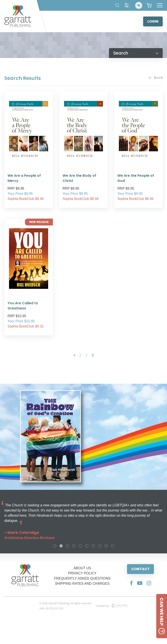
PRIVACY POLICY (82, 573)
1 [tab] (55, 546)
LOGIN (153, 21)
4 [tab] (74, 546)
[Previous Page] (74, 355)
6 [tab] (87, 546)
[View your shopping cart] (149, 5)
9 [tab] (106, 546)
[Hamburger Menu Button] (160, 5)
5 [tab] (80, 546)
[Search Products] (117, 5)
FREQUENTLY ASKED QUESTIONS (82, 578)
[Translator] (127, 5)
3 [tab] (67, 546)
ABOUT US (82, 568)
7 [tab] (93, 546)
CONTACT (140, 569)
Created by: (112, 606)
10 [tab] (113, 546)
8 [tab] (100, 546)
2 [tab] (61, 546)
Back (156, 78)
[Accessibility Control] (139, 5)
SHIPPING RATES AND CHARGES (82, 584)
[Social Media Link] (131, 583)
